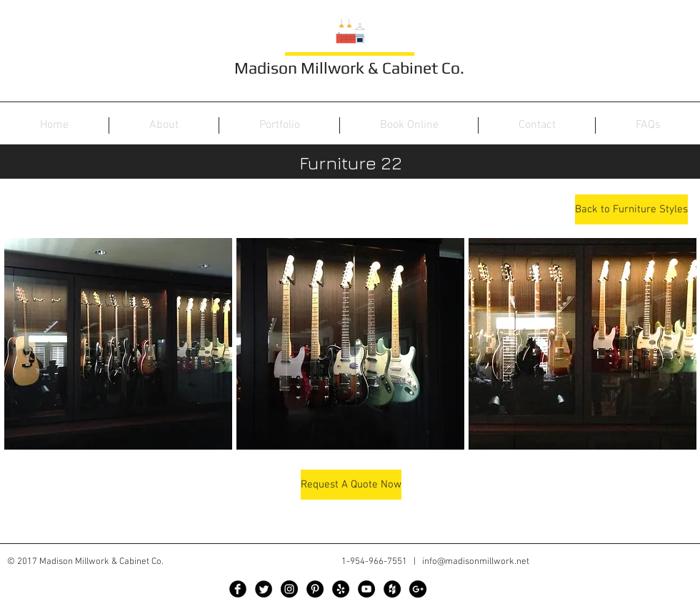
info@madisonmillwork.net (476, 562)
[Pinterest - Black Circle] (315, 589)
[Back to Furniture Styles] (631, 209)
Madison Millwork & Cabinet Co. (349, 68)
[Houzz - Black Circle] (392, 589)
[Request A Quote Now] (351, 485)
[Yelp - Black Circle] (341, 589)
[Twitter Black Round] (264, 589)
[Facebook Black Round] (238, 589)
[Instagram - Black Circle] (289, 589)
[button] (118, 344)
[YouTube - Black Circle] (366, 589)
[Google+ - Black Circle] (418, 589)
